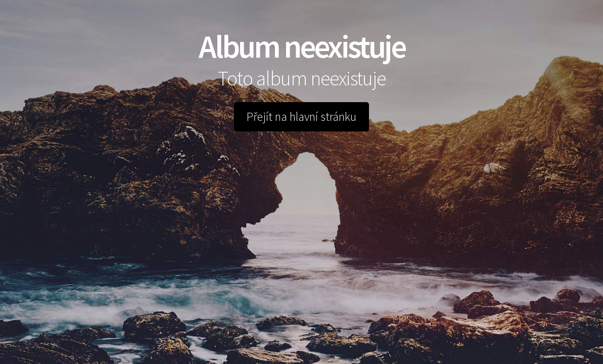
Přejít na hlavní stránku (301, 117)
